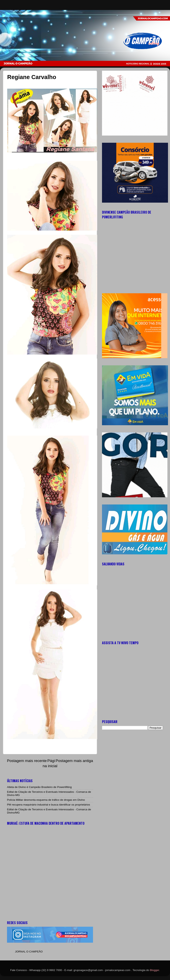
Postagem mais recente (27, 761)
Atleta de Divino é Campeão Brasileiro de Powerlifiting (39, 787)
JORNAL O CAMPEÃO (29, 952)
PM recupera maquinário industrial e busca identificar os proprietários (48, 805)
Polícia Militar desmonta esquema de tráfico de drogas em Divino (46, 800)
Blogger (155, 970)
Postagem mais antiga (74, 761)
